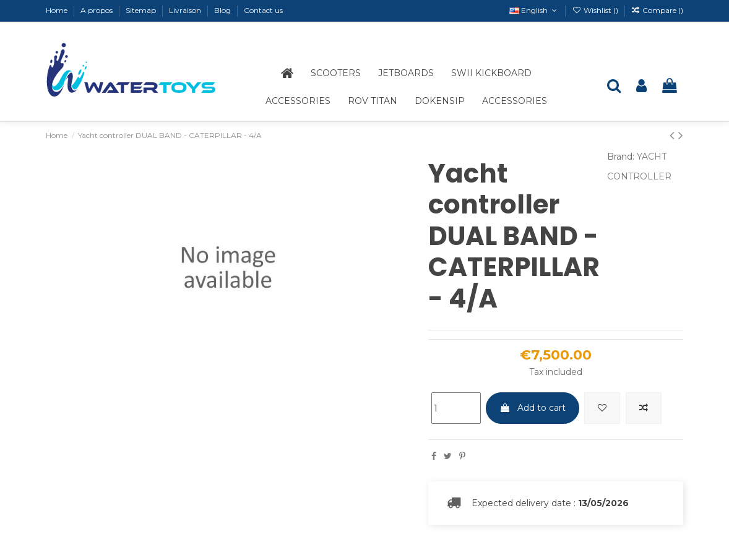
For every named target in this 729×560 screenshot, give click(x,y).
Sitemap (142, 10)
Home (58, 10)
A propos (97, 10)
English (534, 10)
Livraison (186, 10)
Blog (223, 10)
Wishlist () (596, 10)
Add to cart (533, 408)
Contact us (263, 10)
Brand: (621, 157)
